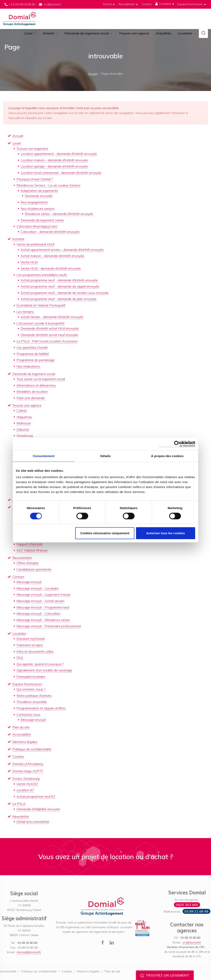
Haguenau (24, 417)
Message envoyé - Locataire (38, 588)
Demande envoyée (39, 196)
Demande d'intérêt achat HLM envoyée (50, 329)
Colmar (22, 411)
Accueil (18, 136)
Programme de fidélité (33, 354)
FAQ (20, 658)
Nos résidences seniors (38, 209)
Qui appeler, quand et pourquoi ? (40, 664)
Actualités (164, 34)
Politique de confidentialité (32, 749)
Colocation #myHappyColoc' (37, 227)
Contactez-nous (28, 715)
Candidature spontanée (34, 570)
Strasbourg (25, 436)
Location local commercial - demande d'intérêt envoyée (61, 173)
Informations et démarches (36, 386)
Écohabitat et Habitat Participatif (41, 305)
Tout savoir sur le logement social (41, 379)
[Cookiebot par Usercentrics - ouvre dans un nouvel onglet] (177, 444)
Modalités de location (32, 392)
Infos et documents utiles (35, 652)
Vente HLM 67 (27, 784)
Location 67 (25, 790)
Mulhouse (24, 423)
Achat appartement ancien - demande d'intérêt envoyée (62, 250)
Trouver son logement (32, 149)
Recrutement (22, 558)
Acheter (49, 34)
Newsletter (21, 817)
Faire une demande (31, 398)
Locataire (185, 34)
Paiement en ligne (30, 645)
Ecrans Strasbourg (26, 779)
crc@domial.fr (52, 4)
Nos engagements (34, 202)
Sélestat (23, 430)
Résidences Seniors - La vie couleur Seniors (48, 186)
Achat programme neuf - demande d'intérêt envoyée (59, 280)
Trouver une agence (134, 34)
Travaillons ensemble (32, 702)
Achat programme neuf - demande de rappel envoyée (60, 287)
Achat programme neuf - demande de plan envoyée (59, 299)
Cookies (18, 757)
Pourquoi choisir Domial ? (35, 179)
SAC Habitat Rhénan (32, 551)
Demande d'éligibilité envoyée (38, 809)
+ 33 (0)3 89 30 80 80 (22, 4)
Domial (20, 19)
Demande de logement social (87, 34)
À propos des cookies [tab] (167, 456)
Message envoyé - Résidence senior (43, 620)
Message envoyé (29, 582)
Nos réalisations (28, 367)
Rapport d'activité (30, 544)
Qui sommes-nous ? (31, 690)
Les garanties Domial (32, 348)
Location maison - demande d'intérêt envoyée (54, 160)
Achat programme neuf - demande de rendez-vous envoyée (65, 293)
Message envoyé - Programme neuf (43, 607)
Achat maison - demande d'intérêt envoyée (52, 256)
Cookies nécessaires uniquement (105, 533)
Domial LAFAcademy (28, 764)
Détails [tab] (105, 456)
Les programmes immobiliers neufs (42, 275)
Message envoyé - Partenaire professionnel (49, 626)
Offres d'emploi (27, 563)
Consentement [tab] (44, 456)
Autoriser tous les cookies (166, 533)
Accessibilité (22, 735)
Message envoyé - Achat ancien (40, 601)
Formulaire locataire (31, 677)
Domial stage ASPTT (28, 771)
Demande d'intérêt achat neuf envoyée (49, 335)
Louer (29, 34)
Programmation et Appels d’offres (41, 708)
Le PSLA (19, 804)
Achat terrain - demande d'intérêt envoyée (52, 317)
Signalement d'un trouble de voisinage (44, 671)
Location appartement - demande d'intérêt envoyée (59, 154)
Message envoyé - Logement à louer (43, 595)
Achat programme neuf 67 (36, 797)
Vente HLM (29, 262)
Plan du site (21, 727)
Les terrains (25, 312)
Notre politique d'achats (34, 696)
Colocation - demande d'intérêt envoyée (50, 232)
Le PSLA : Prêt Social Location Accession (47, 341)
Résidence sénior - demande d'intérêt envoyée (59, 214)
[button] (203, 34)
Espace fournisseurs (27, 684)
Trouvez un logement (165, 975)
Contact (18, 577)
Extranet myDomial (30, 639)
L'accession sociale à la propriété (40, 323)
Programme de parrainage (36, 360)
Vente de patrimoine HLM (35, 245)
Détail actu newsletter (33, 822)
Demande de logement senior (42, 220)
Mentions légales (25, 742)
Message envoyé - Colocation (38, 614)
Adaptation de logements (39, 191)
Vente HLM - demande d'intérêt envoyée (51, 269)
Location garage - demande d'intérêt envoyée (54, 167)
